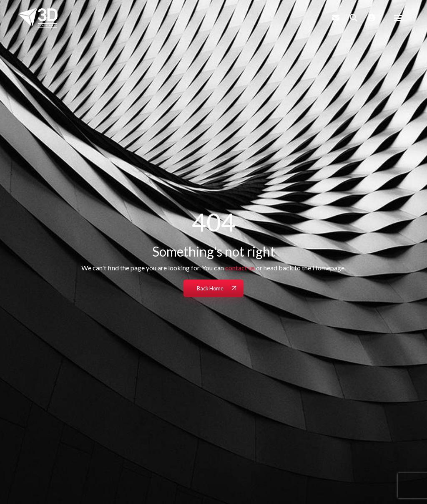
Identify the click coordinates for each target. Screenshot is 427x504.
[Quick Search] (354, 18)
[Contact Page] (336, 18)
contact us (240, 268)
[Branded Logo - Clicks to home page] (38, 18)
